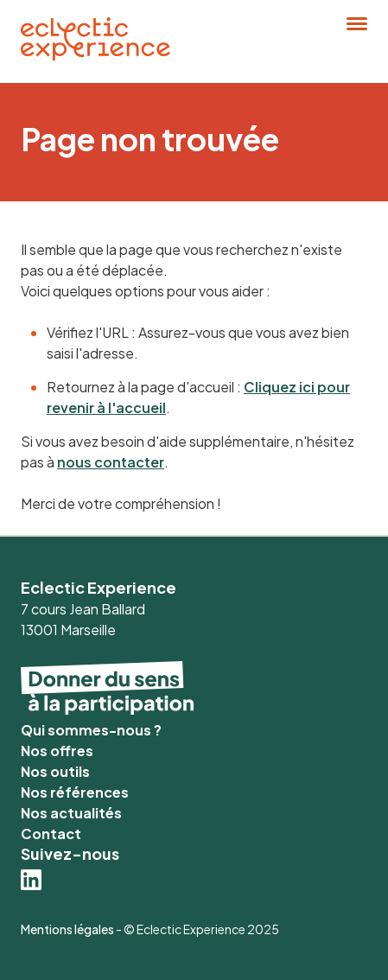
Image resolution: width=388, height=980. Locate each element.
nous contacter (111, 462)
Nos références (75, 792)
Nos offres (57, 751)
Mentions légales (67, 929)
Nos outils (55, 771)
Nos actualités (71, 813)
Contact (51, 834)
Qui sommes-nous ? (91, 730)
